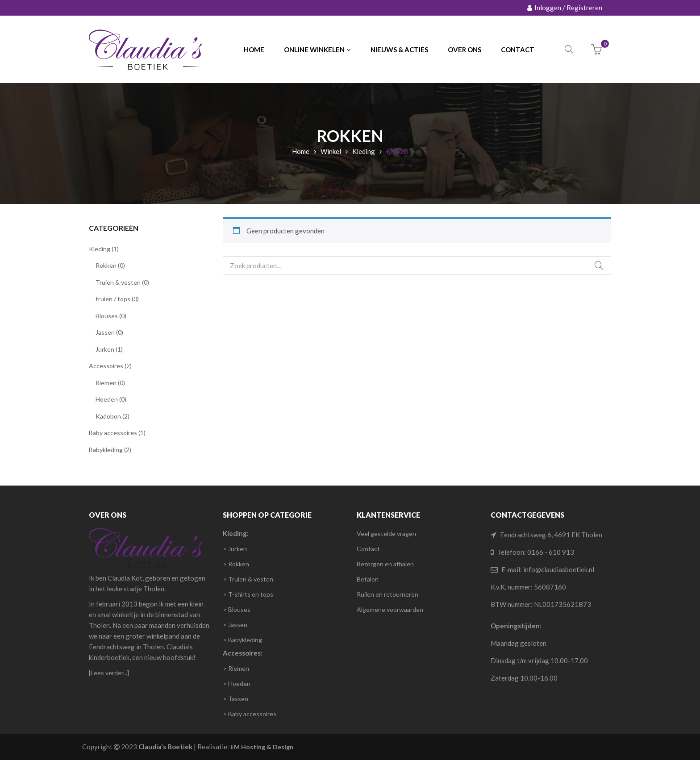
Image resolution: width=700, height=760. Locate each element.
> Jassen (235, 625)
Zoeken (599, 266)
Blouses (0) (111, 316)
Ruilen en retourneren (387, 594)
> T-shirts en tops (248, 594)
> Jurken (235, 549)
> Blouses (237, 609)
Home (301, 151)
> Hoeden (237, 683)
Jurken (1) (109, 349)
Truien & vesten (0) (122, 282)
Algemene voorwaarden (390, 609)
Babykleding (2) (110, 450)
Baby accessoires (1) (117, 433)
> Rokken (236, 564)
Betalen (368, 579)
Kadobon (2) (112, 416)
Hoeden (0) (111, 399)
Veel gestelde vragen (386, 534)
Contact (368, 549)
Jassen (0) (109, 332)
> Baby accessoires (250, 714)
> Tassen (235, 699)
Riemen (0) (110, 383)
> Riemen (236, 668)
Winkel (331, 151)
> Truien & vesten (248, 579)
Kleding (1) (104, 249)
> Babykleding (242, 640)
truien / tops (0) (117, 299)
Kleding (364, 151)
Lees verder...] (110, 673)
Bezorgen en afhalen (385, 564)
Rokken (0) (110, 265)
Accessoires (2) (110, 366)
